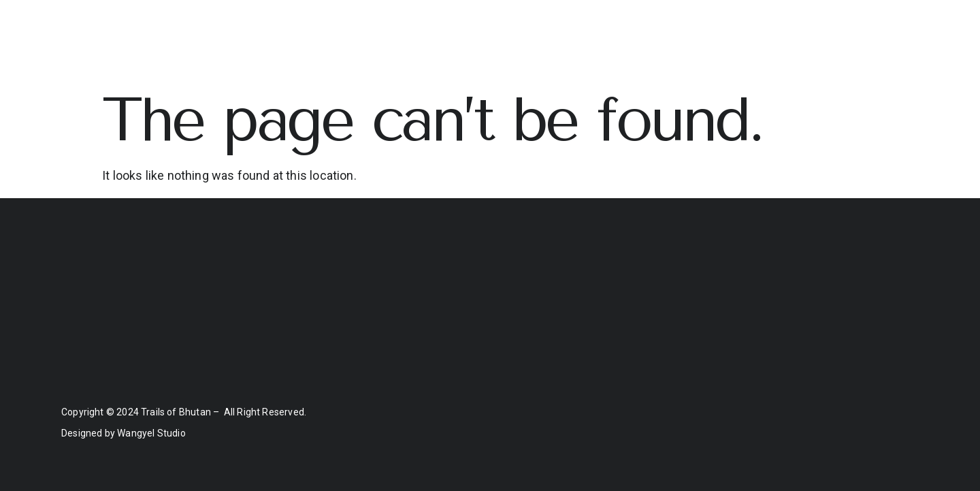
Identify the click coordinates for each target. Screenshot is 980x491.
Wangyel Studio (151, 433)
